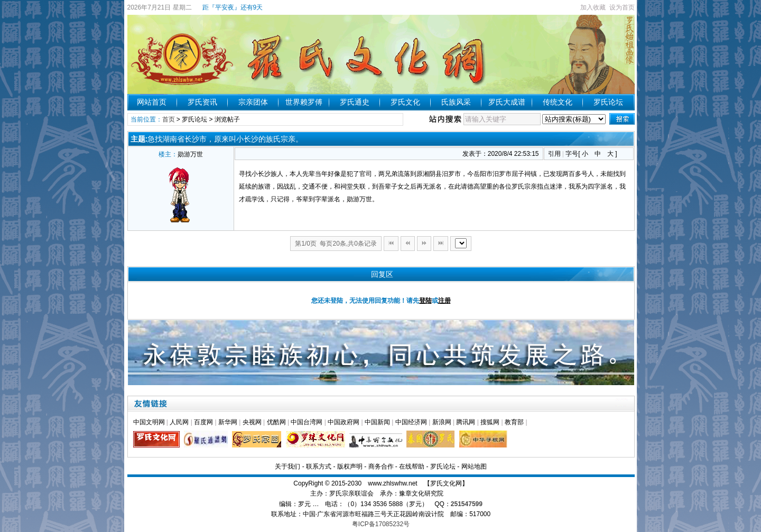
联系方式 (319, 466)
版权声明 (350, 466)
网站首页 (152, 102)
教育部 (514, 422)
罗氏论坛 (608, 102)
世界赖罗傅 (304, 102)
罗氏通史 (355, 102)
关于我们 (287, 466)
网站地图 (474, 466)
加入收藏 (593, 7)
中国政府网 (344, 422)
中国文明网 (149, 422)
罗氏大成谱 (507, 102)
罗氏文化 (405, 102)
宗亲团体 (253, 102)
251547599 (467, 504)
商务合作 (381, 466)
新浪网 (442, 422)
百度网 (203, 422)
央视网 (252, 422)
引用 (554, 154)
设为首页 (622, 7)
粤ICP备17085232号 (381, 524)
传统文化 (558, 102)
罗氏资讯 (202, 102)
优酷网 (276, 422)
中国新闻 (377, 422)
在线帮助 (412, 466)
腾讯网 (466, 422)
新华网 (228, 422)
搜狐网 (490, 422)
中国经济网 (411, 422)
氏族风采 (456, 102)
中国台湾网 (307, 422)
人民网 (179, 422)
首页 (169, 119)
